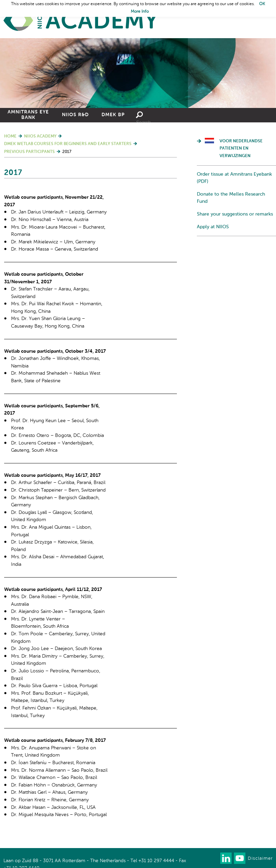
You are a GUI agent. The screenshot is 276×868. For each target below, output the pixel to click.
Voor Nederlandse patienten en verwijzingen (241, 149)
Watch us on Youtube (240, 858)
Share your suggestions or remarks (235, 214)
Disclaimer (260, 859)
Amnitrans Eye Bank (28, 115)
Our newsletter (212, 858)
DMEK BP (113, 115)
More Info (140, 12)
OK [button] (262, 4)
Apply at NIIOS (213, 227)
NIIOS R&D (75, 115)
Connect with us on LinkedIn (226, 858)
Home (81, 21)
